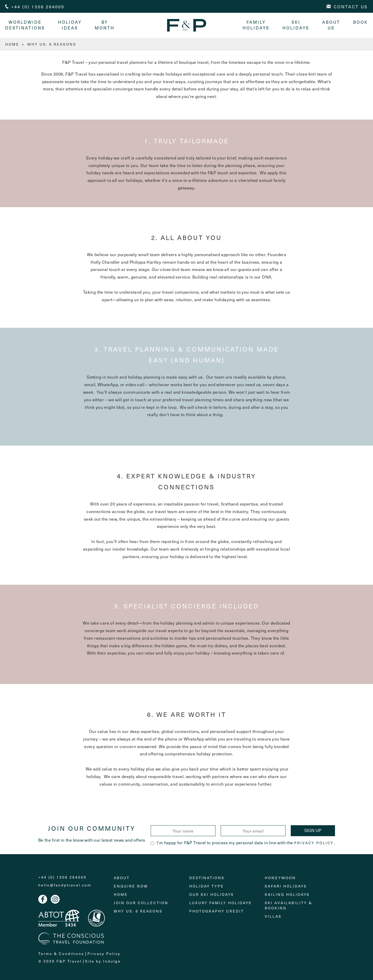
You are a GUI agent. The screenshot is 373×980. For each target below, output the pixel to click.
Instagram (55, 899)
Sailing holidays (287, 894)
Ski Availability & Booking (288, 905)
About (122, 878)
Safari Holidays (286, 886)
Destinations (207, 878)
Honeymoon (280, 878)
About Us (331, 25)
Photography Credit (217, 911)
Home (121, 894)
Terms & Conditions (61, 954)
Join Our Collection (141, 903)
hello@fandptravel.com (65, 885)
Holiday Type (207, 886)
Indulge (112, 961)
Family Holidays (256, 25)
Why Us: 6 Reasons (138, 911)
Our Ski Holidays (212, 894)
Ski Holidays (296, 25)
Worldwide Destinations (25, 25)
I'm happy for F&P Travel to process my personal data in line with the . (243, 842)
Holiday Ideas (70, 25)
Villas (273, 916)
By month (105, 25)
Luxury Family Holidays (220, 903)
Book (361, 22)
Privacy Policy (314, 843)
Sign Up (313, 831)
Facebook (43, 899)
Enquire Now (131, 886)
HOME (12, 44)
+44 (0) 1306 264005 (62, 877)
